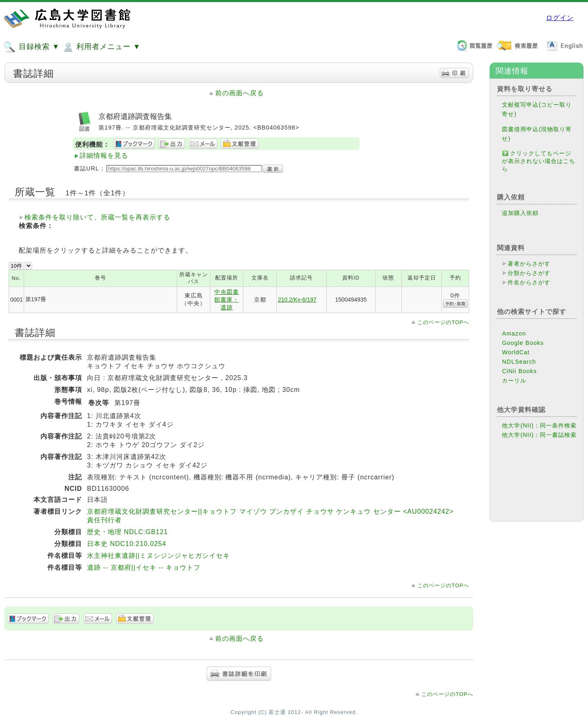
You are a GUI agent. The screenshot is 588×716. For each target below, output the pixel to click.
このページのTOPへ (443, 322)
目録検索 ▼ (31, 47)
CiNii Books (519, 371)
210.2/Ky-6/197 (297, 300)
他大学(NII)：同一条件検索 (539, 425)
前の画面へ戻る (239, 93)
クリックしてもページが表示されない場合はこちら (539, 161)
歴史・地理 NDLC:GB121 (127, 532)
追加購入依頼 (520, 213)
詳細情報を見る (104, 156)
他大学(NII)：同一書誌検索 (539, 435)
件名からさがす (529, 282)
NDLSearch (519, 362)
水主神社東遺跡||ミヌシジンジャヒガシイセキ (158, 556)
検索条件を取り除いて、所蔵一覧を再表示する (97, 217)
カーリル (514, 380)
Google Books (523, 343)
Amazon (514, 333)
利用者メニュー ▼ (101, 47)
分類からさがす (529, 273)
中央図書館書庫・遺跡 (227, 300)
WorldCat (516, 352)
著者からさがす (529, 264)
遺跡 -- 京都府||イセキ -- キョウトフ (144, 567)
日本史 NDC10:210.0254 (127, 544)
